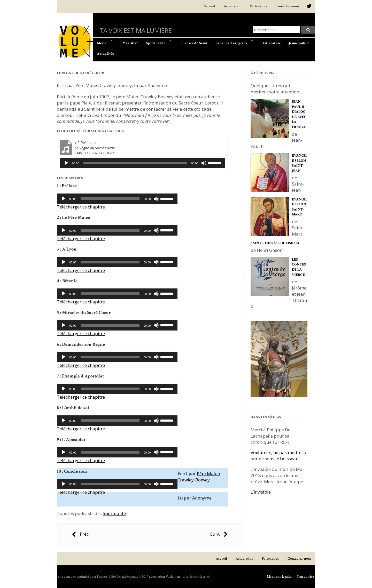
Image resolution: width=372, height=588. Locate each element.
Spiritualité (114, 513)
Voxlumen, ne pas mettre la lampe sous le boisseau (278, 456)
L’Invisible (261, 492)
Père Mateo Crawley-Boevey (199, 477)
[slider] (135, 163)
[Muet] (204, 163)
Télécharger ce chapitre (81, 207)
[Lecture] (66, 163)
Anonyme (202, 498)
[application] (142, 163)
